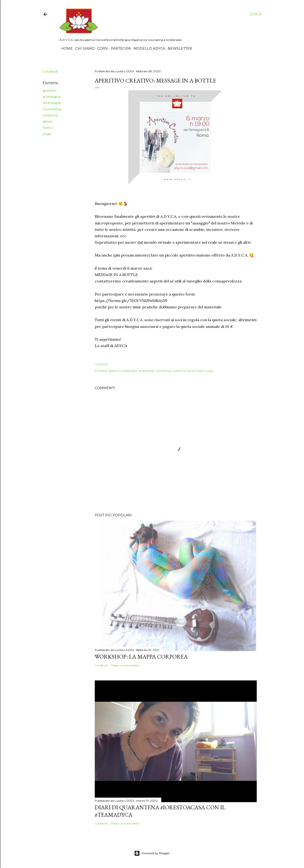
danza (47, 121)
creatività (50, 115)
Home (65, 48)
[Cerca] (255, 14)
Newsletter (178, 48)
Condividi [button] (50, 72)
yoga (47, 134)
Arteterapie (52, 103)
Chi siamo (83, 48)
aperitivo (50, 91)
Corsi (101, 48)
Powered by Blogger (152, 853)
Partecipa (119, 48)
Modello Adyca (148, 48)
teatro (48, 128)
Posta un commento (125, 665)
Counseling (52, 109)
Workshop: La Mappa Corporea (141, 657)
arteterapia (51, 97)
